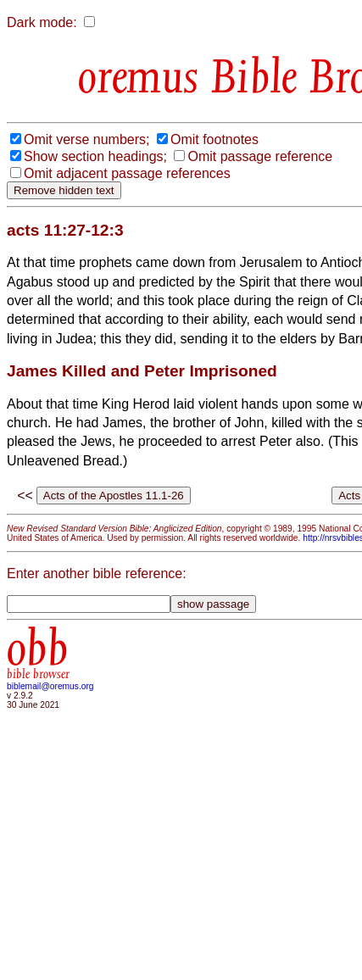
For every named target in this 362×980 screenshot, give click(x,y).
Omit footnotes (214, 139)
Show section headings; (95, 156)
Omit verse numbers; (86, 139)
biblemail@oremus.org (50, 686)
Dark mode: (42, 22)
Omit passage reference (260, 156)
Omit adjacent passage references (127, 173)
